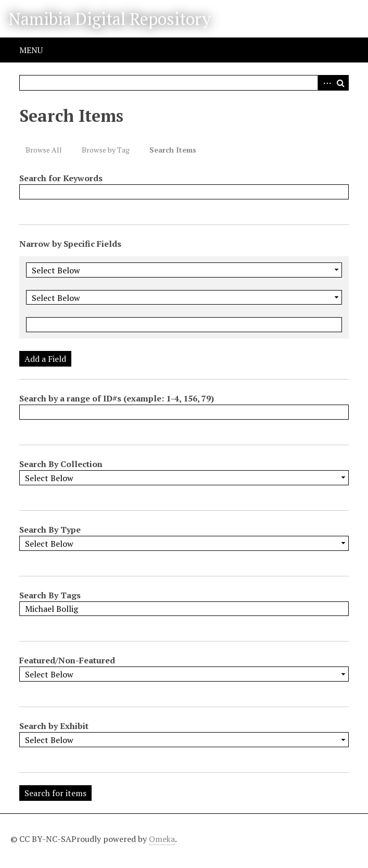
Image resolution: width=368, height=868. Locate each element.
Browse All (44, 150)
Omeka (162, 839)
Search (341, 83)
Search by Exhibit (54, 726)
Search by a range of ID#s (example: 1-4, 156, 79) (117, 398)
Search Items (173, 150)
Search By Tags (50, 595)
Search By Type (50, 530)
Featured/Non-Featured (67, 660)
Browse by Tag (106, 150)
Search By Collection (61, 464)
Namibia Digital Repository (110, 19)
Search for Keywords (61, 178)
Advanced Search (325, 83)
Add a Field (45, 359)
